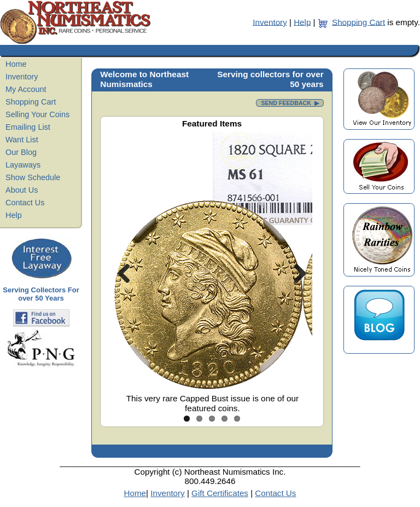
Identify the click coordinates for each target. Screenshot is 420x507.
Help (302, 22)
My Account (26, 89)
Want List (22, 140)
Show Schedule (33, 177)
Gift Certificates (220, 493)
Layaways (23, 165)
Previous (128, 273)
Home (16, 64)
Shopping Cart (358, 22)
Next (296, 273)
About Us (22, 190)
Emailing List (28, 127)
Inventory (270, 22)
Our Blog (21, 152)
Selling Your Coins (37, 114)
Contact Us (25, 203)
